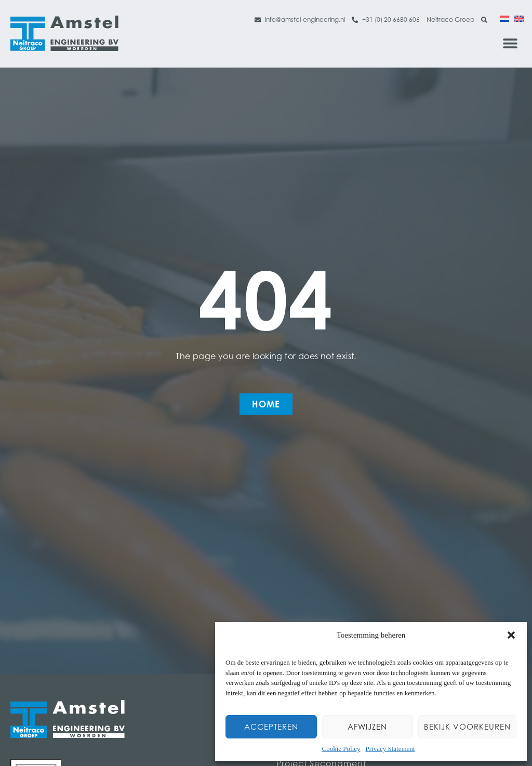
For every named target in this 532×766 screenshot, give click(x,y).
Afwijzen (367, 727)
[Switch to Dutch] (504, 18)
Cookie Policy (341, 749)
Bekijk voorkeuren (467, 727)
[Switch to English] (519, 18)
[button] (511, 635)
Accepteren (271, 727)
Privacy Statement (390, 749)
